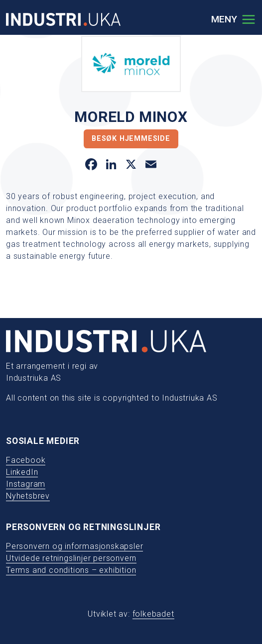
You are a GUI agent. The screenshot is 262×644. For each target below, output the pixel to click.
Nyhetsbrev (28, 496)
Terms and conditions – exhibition (71, 570)
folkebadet (153, 614)
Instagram (26, 484)
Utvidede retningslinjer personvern (71, 558)
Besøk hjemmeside (131, 139)
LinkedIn (22, 472)
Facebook (26, 460)
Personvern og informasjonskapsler (74, 546)
